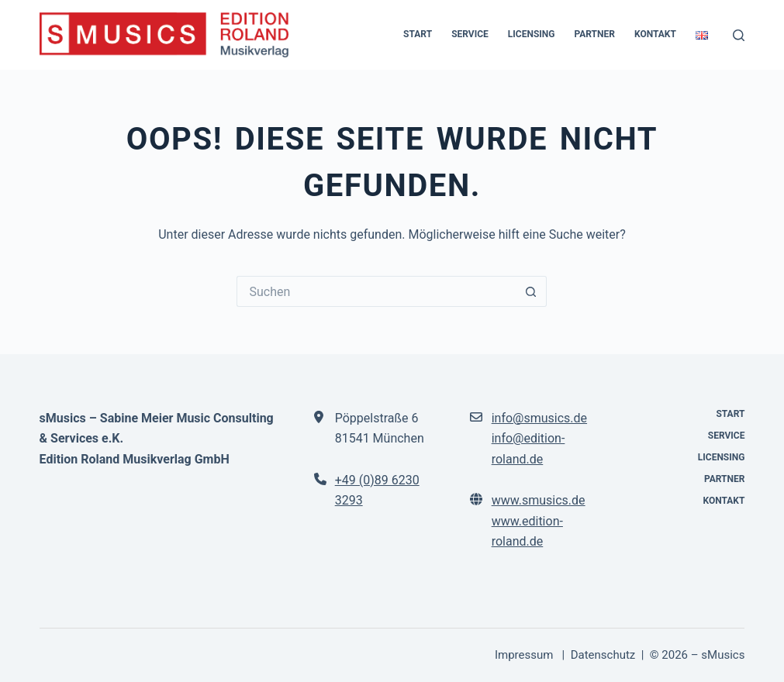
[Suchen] (739, 35)
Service (470, 34)
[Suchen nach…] (376, 291)
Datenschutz (603, 655)
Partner (594, 34)
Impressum (525, 655)
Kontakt (655, 34)
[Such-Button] (531, 291)
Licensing (532, 34)
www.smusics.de (539, 500)
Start (418, 34)
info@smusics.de (539, 418)
